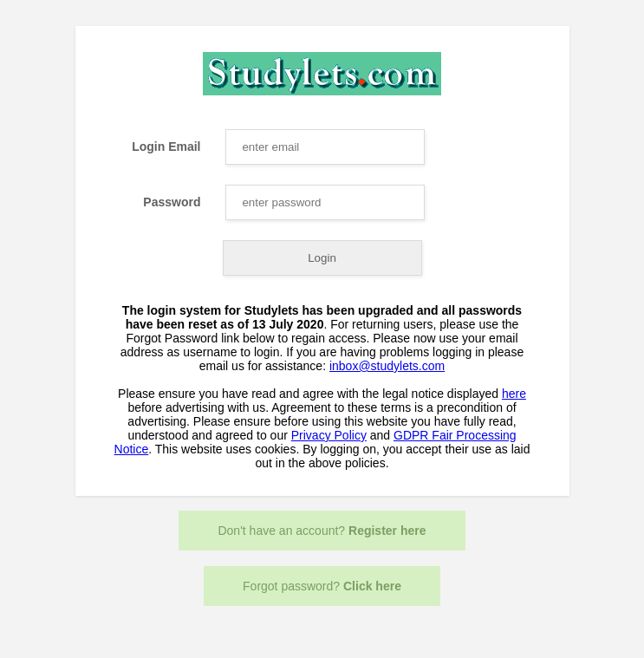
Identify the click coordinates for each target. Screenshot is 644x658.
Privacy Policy (329, 435)
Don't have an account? (322, 531)
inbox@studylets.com (387, 366)
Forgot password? (322, 586)
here (514, 394)
